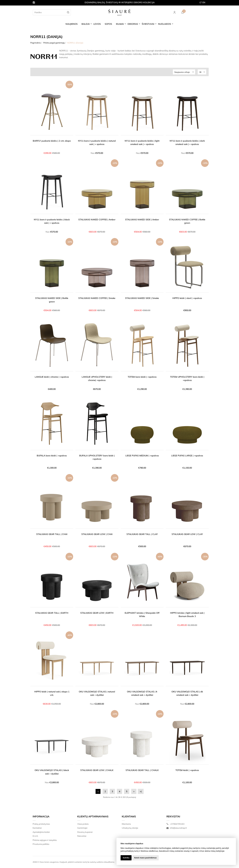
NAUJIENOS (72, 24)
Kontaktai (37, 828)
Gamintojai (82, 828)
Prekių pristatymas (41, 824)
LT (201, 2)
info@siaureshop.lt (177, 828)
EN (204, 2)
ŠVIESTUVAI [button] (148, 24)
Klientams (129, 816)
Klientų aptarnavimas (93, 816)
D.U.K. (35, 836)
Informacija (41, 816)
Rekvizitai (82, 836)
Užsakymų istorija (130, 828)
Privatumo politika (41, 844)
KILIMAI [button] (120, 24)
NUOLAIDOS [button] (165, 24)
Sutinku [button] (126, 858)
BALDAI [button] (86, 24)
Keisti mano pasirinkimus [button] (145, 858)
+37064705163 (175, 824)
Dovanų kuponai (85, 832)
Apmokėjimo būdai (41, 832)
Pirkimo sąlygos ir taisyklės (45, 840)
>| (141, 791)
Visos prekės (83, 824)
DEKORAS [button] (133, 24)
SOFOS (108, 24)
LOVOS (97, 24)
